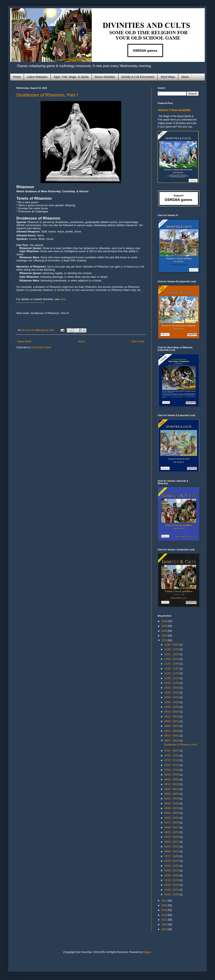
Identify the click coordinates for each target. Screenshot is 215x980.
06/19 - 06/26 (172, 780)
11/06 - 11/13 (172, 678)
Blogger (147, 952)
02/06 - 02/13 (172, 871)
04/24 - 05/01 (172, 818)
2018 (165, 915)
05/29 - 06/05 (172, 794)
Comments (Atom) (41, 347)
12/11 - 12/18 (172, 654)
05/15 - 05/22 (172, 804)
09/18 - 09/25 (172, 712)
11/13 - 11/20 (172, 673)
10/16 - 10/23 (172, 693)
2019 (165, 910)
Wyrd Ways (168, 77)
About (185, 77)
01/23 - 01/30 (172, 880)
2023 (165, 636)
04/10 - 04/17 (172, 827)
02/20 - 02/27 (172, 861)
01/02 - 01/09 (172, 895)
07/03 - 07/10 (172, 770)
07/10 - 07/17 (172, 765)
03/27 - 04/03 (172, 837)
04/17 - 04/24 (172, 823)
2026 (165, 621)
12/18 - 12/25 (172, 649)
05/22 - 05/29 (172, 799)
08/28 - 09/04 (172, 726)
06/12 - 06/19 (172, 784)
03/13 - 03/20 (172, 847)
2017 (165, 920)
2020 (165, 905)
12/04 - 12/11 (172, 659)
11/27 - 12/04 (172, 664)
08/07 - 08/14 (172, 741)
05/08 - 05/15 (172, 808)
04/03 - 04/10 (172, 832)
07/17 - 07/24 (172, 760)
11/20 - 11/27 (172, 669)
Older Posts (138, 341)
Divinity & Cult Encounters (138, 77)
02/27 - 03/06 (172, 856)
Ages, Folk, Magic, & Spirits (71, 77)
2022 (165, 640)
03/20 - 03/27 (172, 842)
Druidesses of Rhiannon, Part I (47, 95)
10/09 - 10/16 (172, 697)
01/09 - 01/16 (172, 890)
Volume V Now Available (174, 110)
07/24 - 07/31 (172, 756)
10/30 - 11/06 (172, 683)
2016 (165, 924)
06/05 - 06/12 (172, 789)
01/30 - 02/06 (172, 875)
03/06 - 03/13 (172, 851)
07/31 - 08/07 (172, 751)
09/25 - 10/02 (172, 707)
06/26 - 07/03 (172, 775)
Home (17, 77)
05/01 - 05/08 (172, 813)
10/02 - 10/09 (172, 702)
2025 (165, 626)
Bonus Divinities (105, 77)
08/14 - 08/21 (172, 736)
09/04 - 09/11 (172, 721)
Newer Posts (24, 341)
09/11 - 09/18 (172, 717)
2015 (165, 929)
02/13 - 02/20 (172, 866)
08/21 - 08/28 (172, 731)
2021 (165, 901)
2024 (165, 631)
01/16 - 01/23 (172, 885)
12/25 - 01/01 (172, 645)
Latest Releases (37, 77)
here (63, 299)
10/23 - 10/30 (172, 688)
